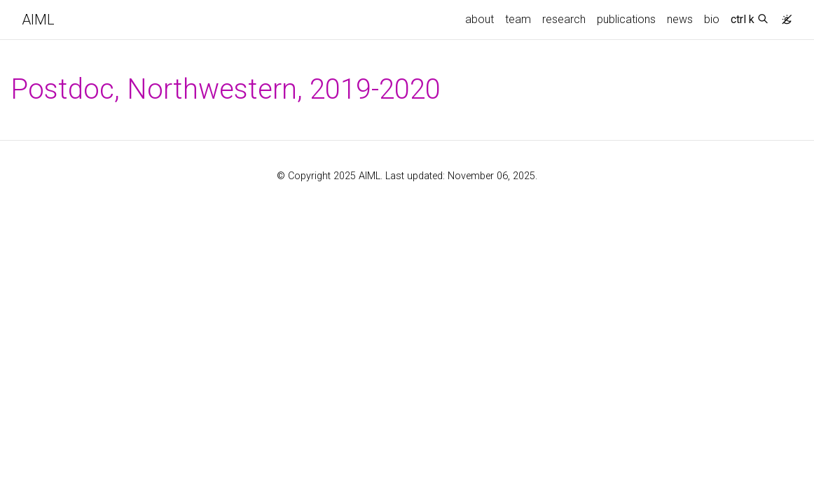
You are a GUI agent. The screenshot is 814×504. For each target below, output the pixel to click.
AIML (38, 20)
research (564, 19)
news (680, 19)
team (518, 19)
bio (712, 19)
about (480, 19)
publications (626, 19)
